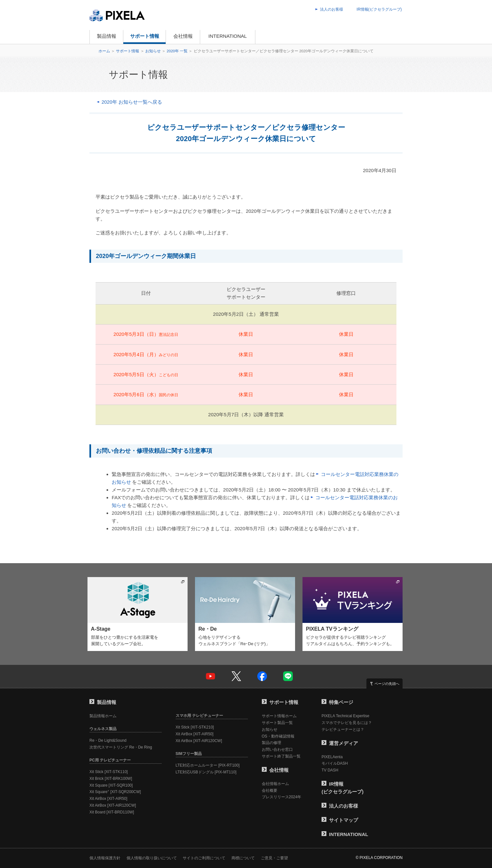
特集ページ (337, 702)
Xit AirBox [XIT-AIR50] (108, 799)
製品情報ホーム (103, 716)
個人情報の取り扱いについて (152, 858)
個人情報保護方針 (105, 858)
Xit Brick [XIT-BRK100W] (111, 779)
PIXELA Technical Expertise (345, 716)
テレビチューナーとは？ (343, 729)
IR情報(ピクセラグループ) (379, 9)
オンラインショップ (286, 37)
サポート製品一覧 (277, 723)
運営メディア (340, 743)
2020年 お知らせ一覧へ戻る (132, 102)
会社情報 (183, 36)
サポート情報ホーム (279, 716)
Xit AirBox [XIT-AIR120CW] (113, 805)
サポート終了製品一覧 (281, 756)
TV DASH (330, 770)
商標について (243, 858)
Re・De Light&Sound (108, 740)
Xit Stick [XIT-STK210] (195, 727)
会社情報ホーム (275, 784)
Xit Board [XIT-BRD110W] (112, 812)
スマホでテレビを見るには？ (347, 723)
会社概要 (270, 790)
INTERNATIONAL (228, 36)
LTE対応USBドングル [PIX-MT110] (206, 772)
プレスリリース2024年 (282, 797)
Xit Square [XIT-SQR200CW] (115, 792)
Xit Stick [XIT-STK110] (109, 772)
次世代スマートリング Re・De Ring (121, 747)
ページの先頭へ (387, 684)
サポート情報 (145, 36)
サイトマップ (340, 820)
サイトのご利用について (204, 858)
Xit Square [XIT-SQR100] (111, 785)
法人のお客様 (332, 9)
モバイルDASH (335, 763)
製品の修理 (272, 743)
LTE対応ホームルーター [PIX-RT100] (208, 765)
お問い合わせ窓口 (277, 749)
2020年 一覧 (177, 51)
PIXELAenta (332, 757)
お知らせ (153, 51)
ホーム (104, 51)
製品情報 (107, 36)
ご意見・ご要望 (274, 858)
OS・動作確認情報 (278, 736)
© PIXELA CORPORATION (379, 858)
